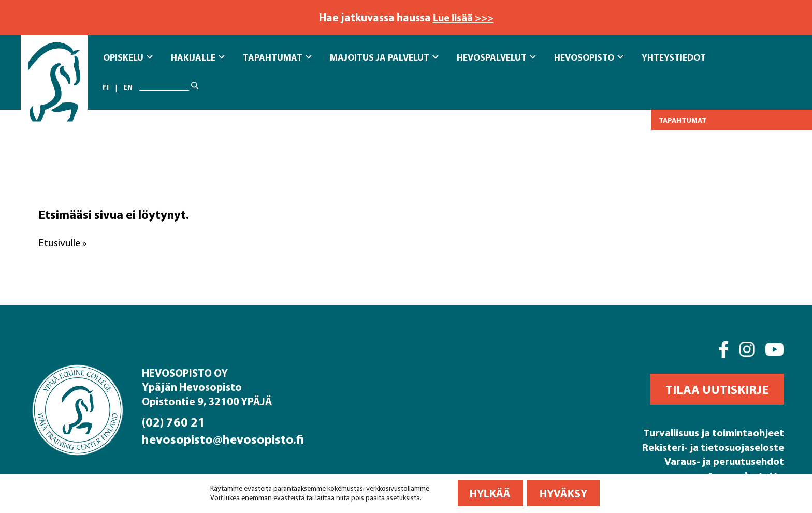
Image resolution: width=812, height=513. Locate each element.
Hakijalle (198, 57)
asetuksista (403, 498)
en (128, 87)
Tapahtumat (277, 57)
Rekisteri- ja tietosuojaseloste (708, 446)
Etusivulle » (64, 243)
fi (106, 87)
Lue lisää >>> (463, 17)
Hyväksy (563, 493)
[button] (717, 389)
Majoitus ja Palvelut (384, 57)
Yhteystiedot (674, 57)
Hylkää (490, 493)
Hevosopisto (589, 57)
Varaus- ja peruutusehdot (721, 460)
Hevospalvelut (496, 57)
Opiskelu (128, 57)
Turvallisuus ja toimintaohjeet (708, 432)
